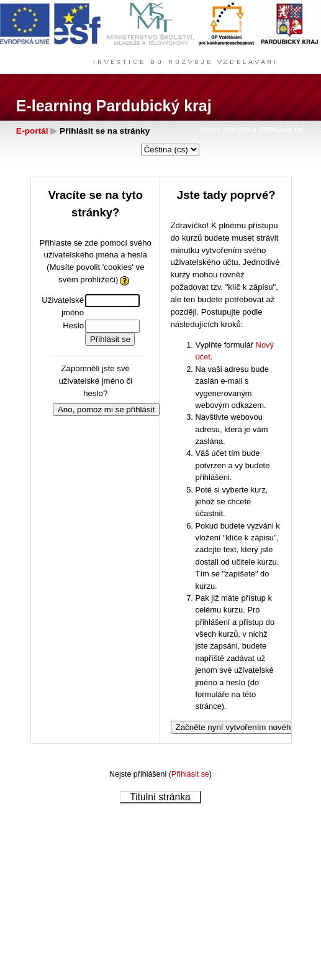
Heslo (73, 326)
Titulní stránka (160, 797)
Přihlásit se (282, 130)
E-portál (32, 131)
